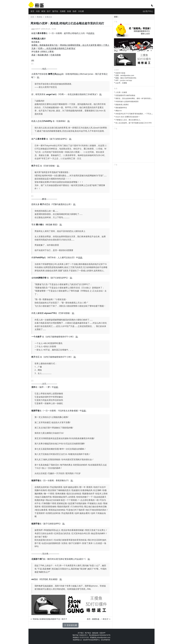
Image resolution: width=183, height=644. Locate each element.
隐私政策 (95, 633)
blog (59, 74)
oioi (33, 29)
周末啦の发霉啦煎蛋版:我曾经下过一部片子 (49, 619)
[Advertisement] (133, 146)
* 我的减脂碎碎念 (120, 108)
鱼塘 (69, 11)
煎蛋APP (102, 633)
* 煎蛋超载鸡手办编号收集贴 (125, 95)
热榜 (74, 11)
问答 (38, 11)
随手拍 (55, 11)
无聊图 (63, 11)
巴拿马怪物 (56, 55)
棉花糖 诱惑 (43, 55)
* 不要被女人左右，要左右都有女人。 (128, 120)
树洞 (43, 11)
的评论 (91, 33)
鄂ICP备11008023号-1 (80, 635)
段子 (49, 11)
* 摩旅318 (118, 111)
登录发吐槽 (71, 625)
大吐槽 (81, 11)
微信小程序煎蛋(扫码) (128, 78)
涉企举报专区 (106, 640)
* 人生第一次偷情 (120, 92)
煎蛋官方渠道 (120, 73)
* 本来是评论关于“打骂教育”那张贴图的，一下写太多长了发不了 (138, 114)
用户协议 (88, 633)
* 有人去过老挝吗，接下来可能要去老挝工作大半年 (133, 123)
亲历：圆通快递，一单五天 (99, 619)
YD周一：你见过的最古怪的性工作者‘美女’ (57, 48)
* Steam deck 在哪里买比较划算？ (127, 117)
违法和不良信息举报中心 (91, 640)
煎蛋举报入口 (77, 640)
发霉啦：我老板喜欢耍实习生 (45, 45)
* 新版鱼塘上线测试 (121, 104)
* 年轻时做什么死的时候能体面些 (126, 101)
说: (38, 77)
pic (33, 60)
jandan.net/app (126, 80)
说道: (80, 257)
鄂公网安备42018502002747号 (100, 635)
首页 (32, 11)
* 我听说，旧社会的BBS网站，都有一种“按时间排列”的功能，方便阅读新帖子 (142, 98)
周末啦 (39, 17)
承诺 (33, 55)
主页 (32, 17)
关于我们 (81, 633)
